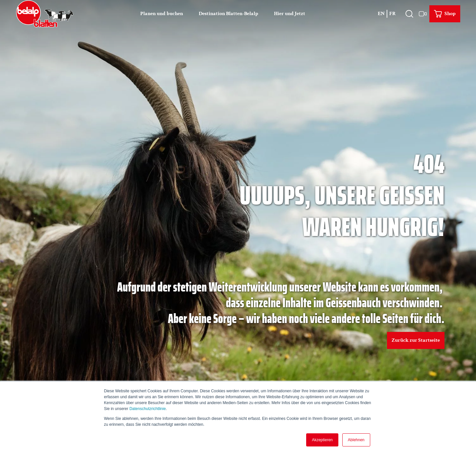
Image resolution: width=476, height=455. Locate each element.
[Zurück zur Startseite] (45, 14)
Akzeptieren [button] (322, 440)
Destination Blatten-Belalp (228, 14)
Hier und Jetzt (290, 14)
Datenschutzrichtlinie (148, 409)
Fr (393, 14)
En (381, 14)
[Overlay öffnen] (409, 14)
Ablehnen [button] (356, 440)
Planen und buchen (162, 14)
